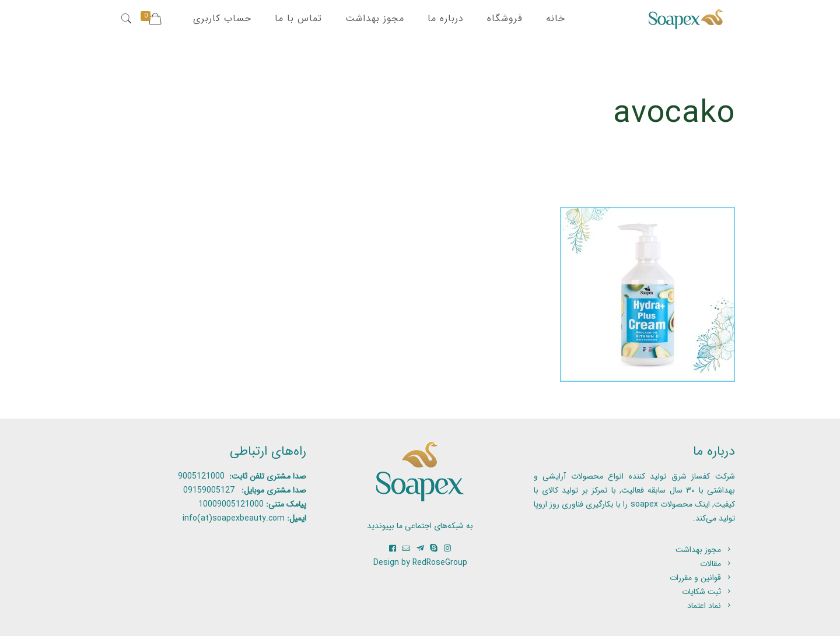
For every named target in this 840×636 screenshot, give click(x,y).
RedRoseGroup (440, 563)
